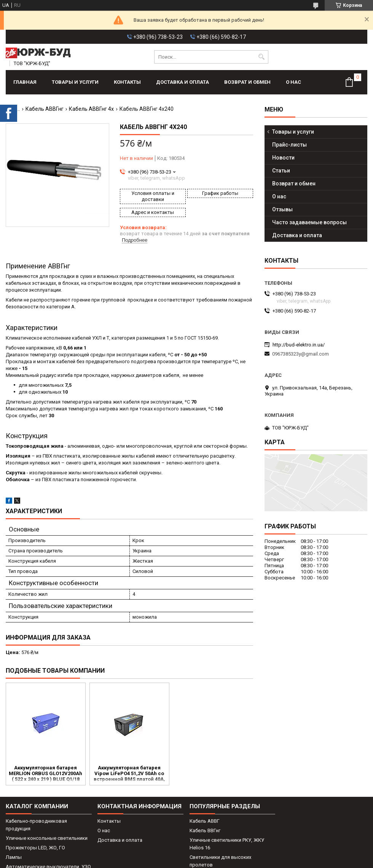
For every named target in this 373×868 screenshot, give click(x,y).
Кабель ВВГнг (205, 831)
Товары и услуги (75, 82)
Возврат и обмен (247, 82)
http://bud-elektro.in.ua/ (299, 345)
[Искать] (262, 57)
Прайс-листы (289, 145)
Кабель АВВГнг (45, 109)
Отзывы (282, 209)
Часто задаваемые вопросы (309, 222)
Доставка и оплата (183, 82)
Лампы (14, 857)
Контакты (127, 82)
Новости (283, 158)
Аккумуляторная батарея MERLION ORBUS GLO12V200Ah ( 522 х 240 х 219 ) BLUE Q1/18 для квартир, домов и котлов (45, 774)
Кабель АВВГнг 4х (91, 109)
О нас (293, 82)
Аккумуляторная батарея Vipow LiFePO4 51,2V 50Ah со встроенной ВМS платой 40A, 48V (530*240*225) (129, 774)
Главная (25, 82)
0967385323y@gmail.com (300, 354)
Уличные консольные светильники (47, 838)
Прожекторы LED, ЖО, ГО (35, 848)
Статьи (281, 171)
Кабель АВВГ (205, 821)
